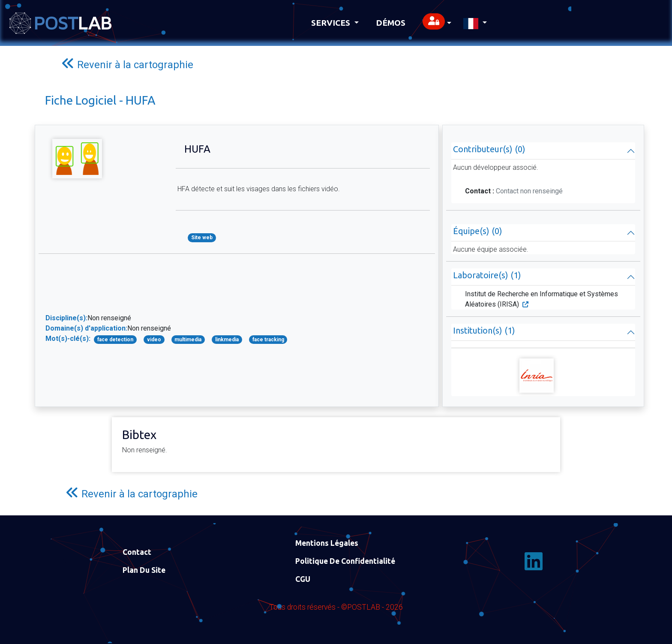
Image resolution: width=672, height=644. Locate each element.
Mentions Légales (327, 543)
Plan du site (144, 570)
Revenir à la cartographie (127, 64)
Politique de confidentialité (345, 561)
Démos (391, 23)
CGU (303, 579)
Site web (202, 238)
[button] (437, 23)
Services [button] (332, 23)
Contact (137, 552)
